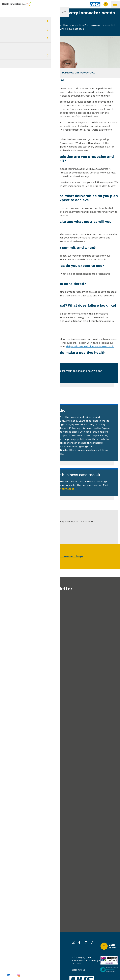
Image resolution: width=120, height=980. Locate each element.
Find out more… (42, 375)
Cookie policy (50, 958)
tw (15, 73)
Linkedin (85, 943)
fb (22, 73)
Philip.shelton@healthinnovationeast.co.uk (90, 346)
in (29, 73)
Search (106, 4)
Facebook (79, 943)
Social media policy (11, 966)
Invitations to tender (33, 966)
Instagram (92, 943)
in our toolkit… (67, 489)
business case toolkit (14, 346)
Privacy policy (29, 958)
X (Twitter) (73, 943)
